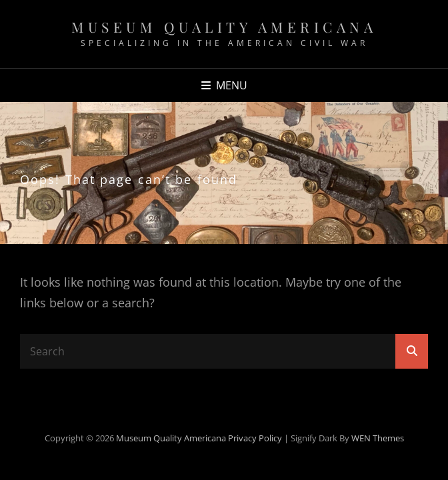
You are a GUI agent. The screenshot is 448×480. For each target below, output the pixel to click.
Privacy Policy (255, 438)
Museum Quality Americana (224, 27)
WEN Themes (378, 438)
